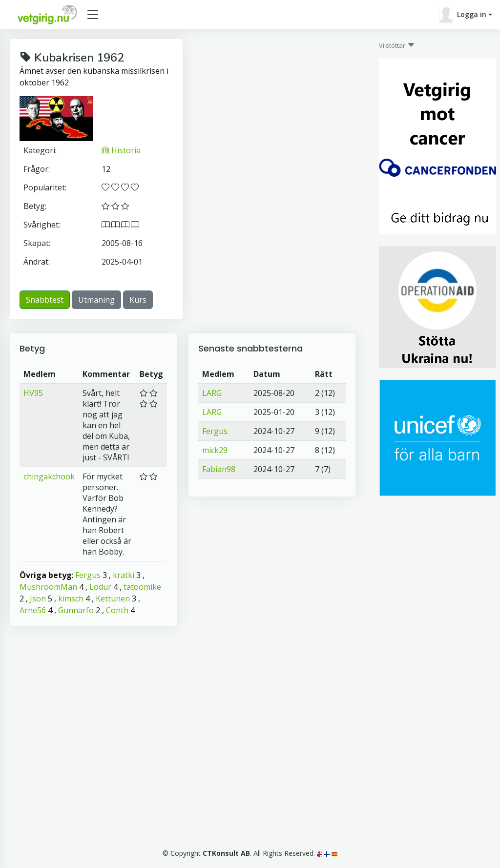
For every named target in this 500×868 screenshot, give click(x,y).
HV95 (33, 393)
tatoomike (142, 587)
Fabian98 (219, 469)
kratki (124, 575)
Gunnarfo (76, 610)
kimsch (71, 599)
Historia (121, 150)
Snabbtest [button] (45, 300)
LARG (212, 393)
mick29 (215, 450)
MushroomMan (48, 587)
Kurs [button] (138, 300)
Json (38, 599)
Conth (117, 610)
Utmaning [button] (96, 300)
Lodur (100, 587)
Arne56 (33, 610)
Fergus (88, 575)
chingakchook (49, 476)
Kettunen (113, 599)
